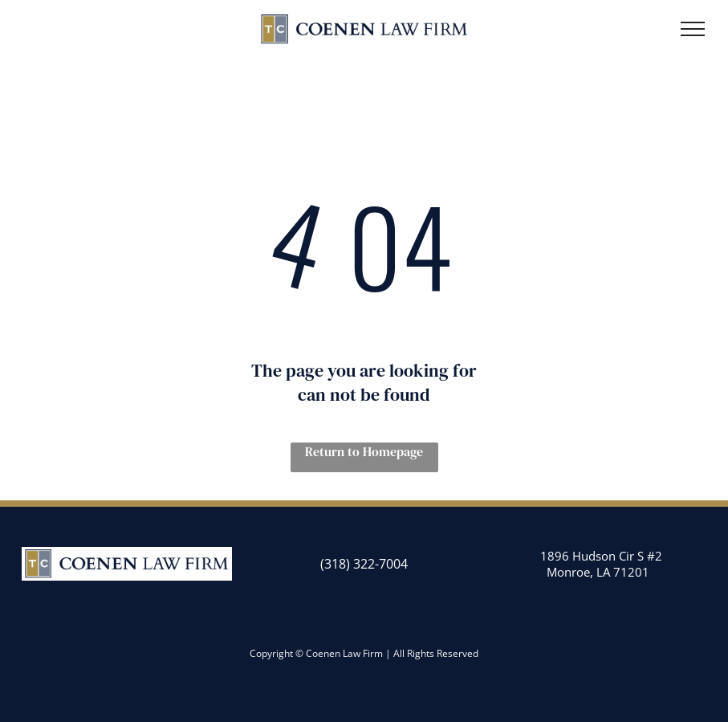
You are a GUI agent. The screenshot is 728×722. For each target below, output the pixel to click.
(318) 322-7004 (364, 564)
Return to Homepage (364, 451)
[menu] (693, 29)
